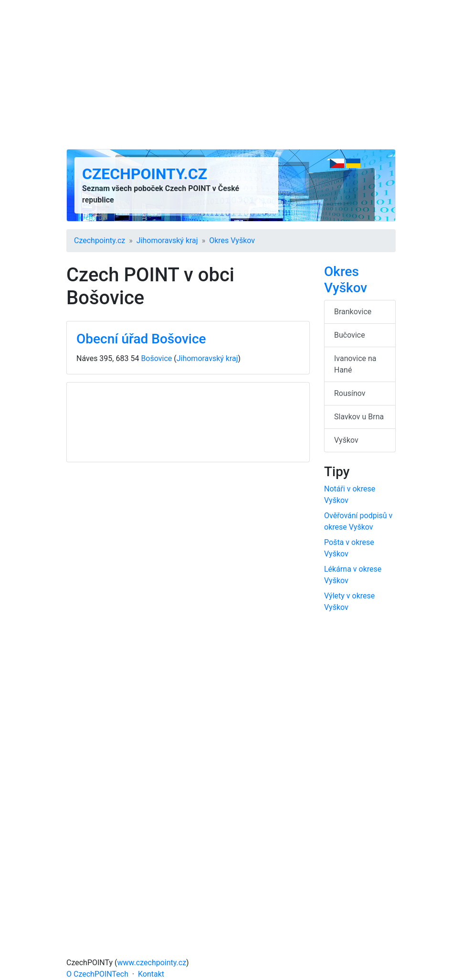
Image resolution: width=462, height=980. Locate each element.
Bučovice (350, 335)
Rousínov (350, 393)
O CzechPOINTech (97, 974)
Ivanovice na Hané (355, 364)
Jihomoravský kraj (167, 240)
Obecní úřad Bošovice (141, 339)
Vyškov (346, 440)
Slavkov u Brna (359, 417)
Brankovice (353, 312)
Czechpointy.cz (145, 174)
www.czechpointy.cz (152, 963)
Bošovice (156, 358)
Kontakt (151, 974)
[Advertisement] (231, 75)
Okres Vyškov (232, 240)
